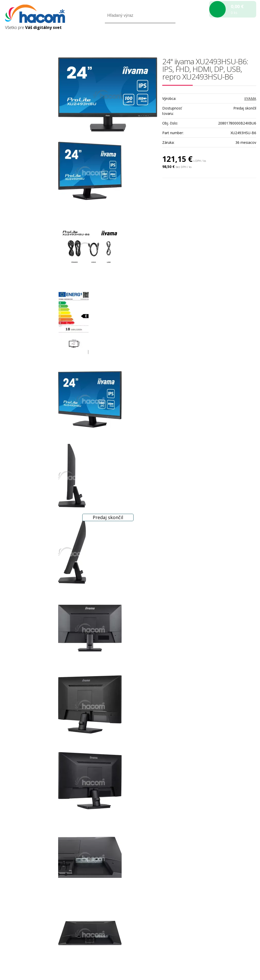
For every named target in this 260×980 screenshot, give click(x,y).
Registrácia (234, 38)
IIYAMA (250, 98)
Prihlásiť (214, 38)
